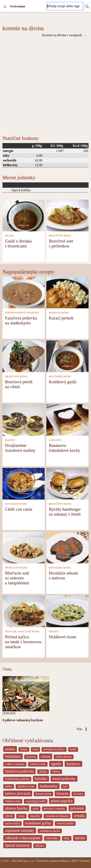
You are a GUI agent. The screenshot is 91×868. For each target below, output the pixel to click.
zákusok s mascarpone (23, 838)
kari (65, 786)
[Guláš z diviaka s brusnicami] (24, 215)
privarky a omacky (54, 809)
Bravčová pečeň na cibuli (19, 384)
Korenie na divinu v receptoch (65, 35)
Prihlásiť (85, 861)
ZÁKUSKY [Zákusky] (55, 440)
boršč (73, 749)
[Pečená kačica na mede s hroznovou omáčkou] (24, 611)
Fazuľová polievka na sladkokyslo (21, 320)
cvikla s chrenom (15, 764)
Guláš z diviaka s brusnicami (18, 243)
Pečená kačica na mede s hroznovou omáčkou (23, 642)
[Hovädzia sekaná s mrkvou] (67, 547)
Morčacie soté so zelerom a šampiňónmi (17, 578)
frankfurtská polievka (17, 779)
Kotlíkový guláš (62, 382)
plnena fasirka (16, 808)
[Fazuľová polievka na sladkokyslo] (24, 292)
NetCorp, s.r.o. (26, 861)
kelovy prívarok (18, 793)
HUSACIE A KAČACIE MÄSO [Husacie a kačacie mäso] (22, 631)
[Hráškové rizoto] (67, 611)
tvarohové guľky (38, 823)
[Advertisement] (45, 85)
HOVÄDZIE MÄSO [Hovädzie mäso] (60, 376)
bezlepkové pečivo (54, 749)
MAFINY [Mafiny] (10, 440)
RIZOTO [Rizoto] (54, 631)
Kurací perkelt (61, 318)
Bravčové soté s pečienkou (61, 243)
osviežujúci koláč (36, 801)
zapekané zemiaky (20, 830)
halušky (41, 779)
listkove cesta (13, 801)
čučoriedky (52, 838)
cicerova (31, 757)
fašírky (56, 772)
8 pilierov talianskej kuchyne (23, 720)
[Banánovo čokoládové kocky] (67, 420)
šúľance (40, 846)
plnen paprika (62, 801)
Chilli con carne (19, 509)
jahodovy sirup (26, 786)
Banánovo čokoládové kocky (64, 448)
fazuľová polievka (19, 771)
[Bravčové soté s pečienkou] (67, 215)
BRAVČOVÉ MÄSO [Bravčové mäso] (60, 236)
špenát (80, 838)
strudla (79, 816)
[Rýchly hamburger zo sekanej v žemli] (67, 483)
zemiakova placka (50, 831)
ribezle (9, 816)
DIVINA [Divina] (10, 236)
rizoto (21, 816)
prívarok (77, 808)
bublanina (13, 756)
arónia (10, 749)
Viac (82, 729)
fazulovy (73, 764)
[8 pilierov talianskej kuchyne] (26, 693)
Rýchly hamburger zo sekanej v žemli (65, 512)
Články (7, 669)
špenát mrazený (17, 845)
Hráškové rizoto (62, 637)
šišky (67, 838)
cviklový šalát (38, 764)
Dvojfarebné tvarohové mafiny (20, 448)
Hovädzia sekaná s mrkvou (63, 575)
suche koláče (12, 823)
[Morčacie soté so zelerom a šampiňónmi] (24, 547)
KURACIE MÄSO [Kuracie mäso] (59, 313)
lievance (78, 794)
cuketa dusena (64, 757)
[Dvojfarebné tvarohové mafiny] (24, 420)
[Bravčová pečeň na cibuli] (24, 356)
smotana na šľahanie (57, 816)
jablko (9, 786)
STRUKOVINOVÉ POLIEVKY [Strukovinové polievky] (22, 313)
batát (36, 749)
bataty (24, 749)
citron (46, 756)
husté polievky (64, 779)
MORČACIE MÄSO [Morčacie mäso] (16, 568)
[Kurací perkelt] (67, 292)
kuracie (62, 793)
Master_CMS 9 (69, 861)
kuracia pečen (43, 794)
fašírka (43, 772)
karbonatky (49, 786)
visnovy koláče (65, 823)
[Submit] (87, 6)
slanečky (35, 816)
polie (36, 809)
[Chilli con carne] (24, 483)
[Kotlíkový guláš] (67, 356)
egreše (56, 764)
